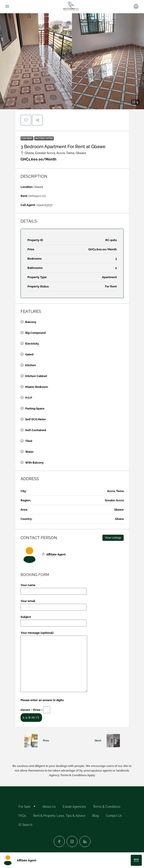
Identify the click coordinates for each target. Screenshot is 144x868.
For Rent (27, 138)
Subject (54, 620)
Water (29, 452)
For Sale (24, 807)
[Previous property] (31, 741)
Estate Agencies (74, 807)
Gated (29, 354)
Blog (96, 816)
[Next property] (113, 741)
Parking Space (35, 409)
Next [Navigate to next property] (98, 741)
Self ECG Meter (36, 419)
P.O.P (29, 398)
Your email (54, 604)
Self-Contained (36, 430)
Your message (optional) (54, 662)
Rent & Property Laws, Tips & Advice (59, 816)
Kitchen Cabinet (36, 376)
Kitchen (31, 365)
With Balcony (34, 463)
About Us (49, 807)
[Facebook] (59, 842)
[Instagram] (72, 842)
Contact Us (114, 816)
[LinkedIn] (85, 842)
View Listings (113, 538)
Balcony (31, 322)
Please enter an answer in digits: (42, 700)
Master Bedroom (37, 387)
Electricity (32, 344)
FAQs (22, 816)
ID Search (25, 825)
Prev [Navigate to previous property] (46, 741)
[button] (72, 61)
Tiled (29, 441)
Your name (54, 588)
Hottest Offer (44, 138)
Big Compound (35, 333)
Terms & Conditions (107, 807)
